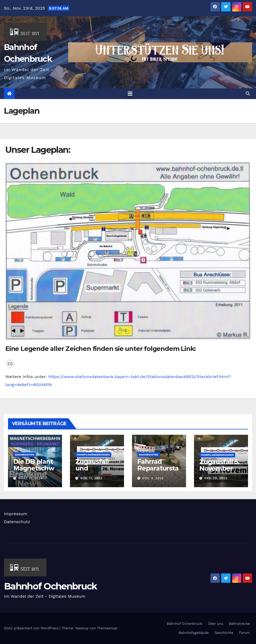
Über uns (216, 624)
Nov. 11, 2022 (91, 478)
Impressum (16, 514)
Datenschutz (17, 522)
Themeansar (107, 628)
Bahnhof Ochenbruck (50, 586)
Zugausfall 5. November (219, 465)
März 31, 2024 (31, 478)
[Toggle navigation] (130, 94)
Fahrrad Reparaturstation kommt (158, 468)
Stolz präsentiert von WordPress (32, 628)
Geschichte (224, 633)
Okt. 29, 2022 (216, 478)
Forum (244, 633)
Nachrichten (25, 455)
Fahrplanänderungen (93, 455)
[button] (248, 94)
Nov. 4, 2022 (153, 478)
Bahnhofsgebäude (194, 633)
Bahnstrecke (239, 624)
